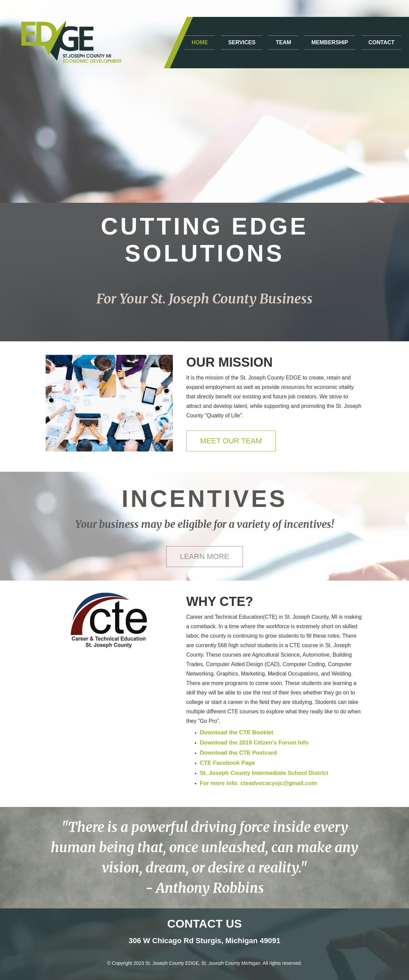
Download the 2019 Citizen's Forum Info (254, 743)
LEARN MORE (204, 556)
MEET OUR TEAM (231, 441)
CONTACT (381, 42)
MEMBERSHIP (330, 42)
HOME (200, 42)
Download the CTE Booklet (237, 732)
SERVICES (242, 42)
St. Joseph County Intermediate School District (264, 773)
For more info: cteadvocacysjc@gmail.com (258, 783)
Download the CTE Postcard (238, 753)
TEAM (283, 42)
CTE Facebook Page (228, 763)
